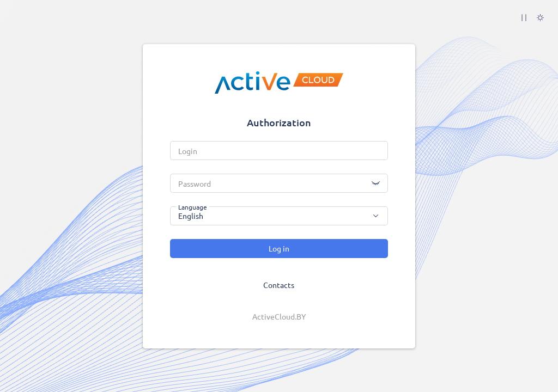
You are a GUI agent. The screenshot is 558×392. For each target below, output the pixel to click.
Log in (279, 248)
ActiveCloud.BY (279, 316)
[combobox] (279, 216)
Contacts (279, 285)
